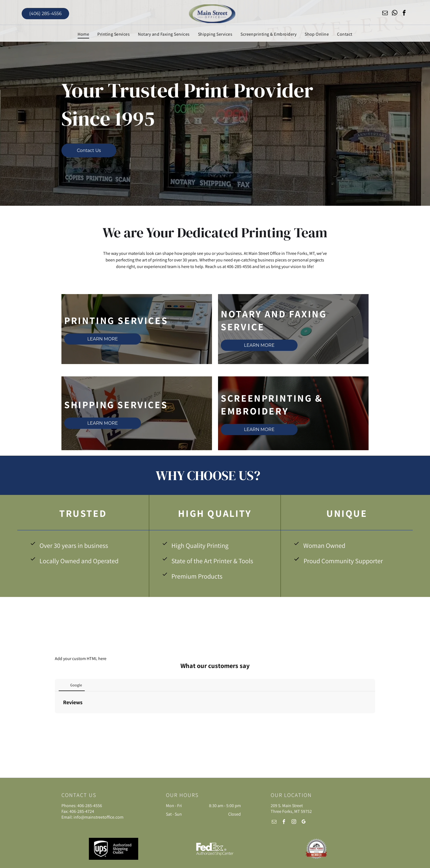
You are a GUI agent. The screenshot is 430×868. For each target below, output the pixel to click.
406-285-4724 (82, 811)
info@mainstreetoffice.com (98, 817)
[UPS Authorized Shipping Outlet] (114, 849)
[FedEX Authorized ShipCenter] (215, 849)
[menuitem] (83, 34)
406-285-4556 (90, 806)
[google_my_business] (304, 823)
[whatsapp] (395, 14)
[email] (385, 14)
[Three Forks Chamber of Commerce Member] (316, 849)
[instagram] (294, 823)
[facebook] (404, 14)
